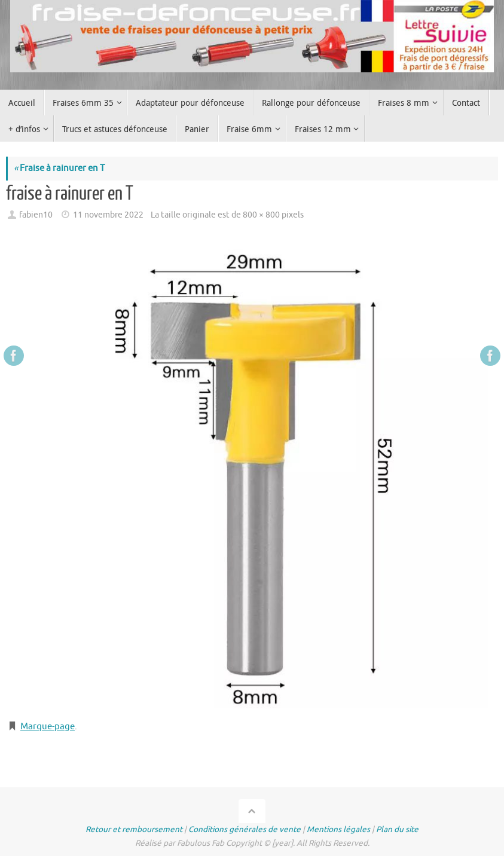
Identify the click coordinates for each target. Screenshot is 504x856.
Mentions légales (338, 829)
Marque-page (48, 727)
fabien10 (36, 215)
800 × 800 (261, 215)
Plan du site (397, 829)
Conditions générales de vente (245, 829)
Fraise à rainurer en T (59, 168)
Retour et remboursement (134, 829)
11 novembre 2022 (108, 215)
